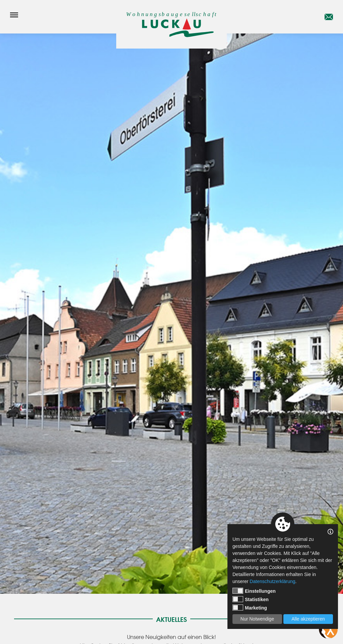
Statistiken (251, 599)
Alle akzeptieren (308, 619)
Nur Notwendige (257, 619)
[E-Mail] (329, 17)
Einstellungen (254, 591)
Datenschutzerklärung (272, 581)
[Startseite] (171, 28)
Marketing (250, 607)
